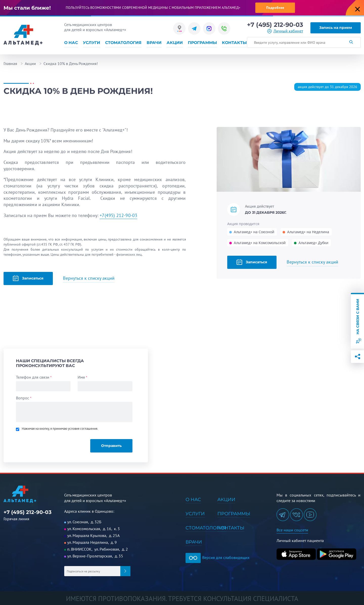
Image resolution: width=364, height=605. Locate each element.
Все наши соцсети (292, 530)
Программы (202, 43)
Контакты (234, 43)
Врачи (154, 43)
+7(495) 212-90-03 (118, 215)
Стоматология (123, 43)
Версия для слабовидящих (218, 557)
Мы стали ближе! (27, 8)
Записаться (252, 262)
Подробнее (275, 8)
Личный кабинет (288, 31)
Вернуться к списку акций (312, 262)
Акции (175, 43)
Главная (10, 63)
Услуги (92, 43)
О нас (71, 43)
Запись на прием (336, 28)
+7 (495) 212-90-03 (275, 25)
